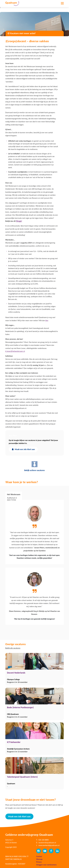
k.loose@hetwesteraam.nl (15, 351)
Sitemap (39, 859)
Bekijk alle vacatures (13, 648)
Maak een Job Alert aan (23, 449)
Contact (39, 856)
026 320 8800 (44, 840)
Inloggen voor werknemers (46, 865)
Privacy (39, 862)
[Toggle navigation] (62, 5)
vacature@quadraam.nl (47, 843)
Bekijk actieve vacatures (35, 466)
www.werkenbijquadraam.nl (49, 845)
